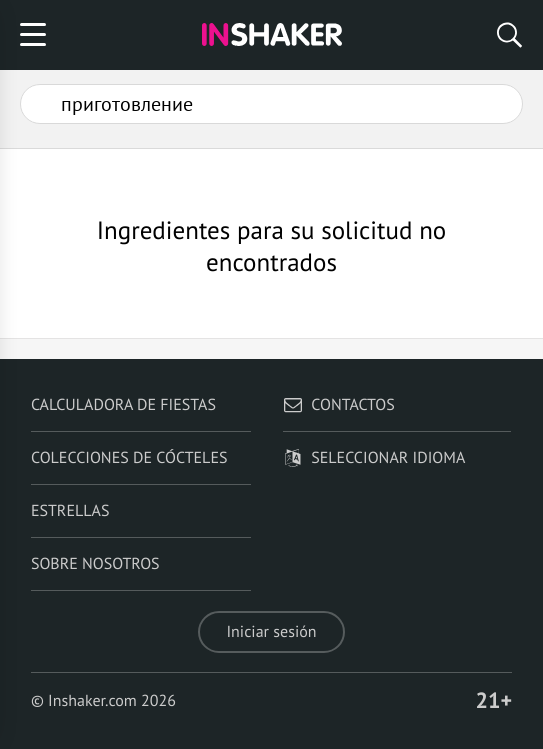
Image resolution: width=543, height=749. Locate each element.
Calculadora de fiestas (123, 405)
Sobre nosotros (95, 564)
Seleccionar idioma (374, 458)
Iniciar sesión (271, 632)
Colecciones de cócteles (129, 458)
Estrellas (70, 511)
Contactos (338, 405)
